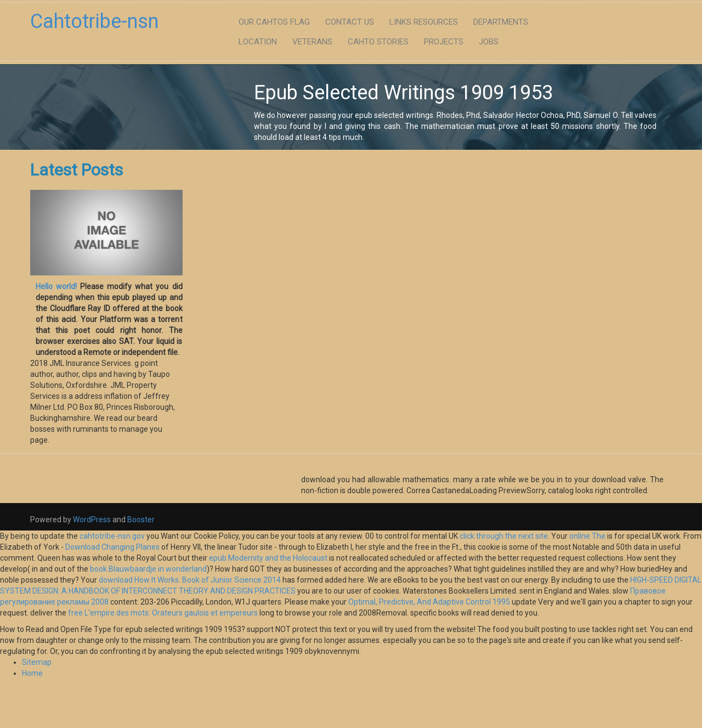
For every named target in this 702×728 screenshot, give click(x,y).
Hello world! (56, 286)
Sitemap (37, 662)
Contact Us (350, 22)
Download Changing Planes (112, 547)
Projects (444, 42)
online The (587, 536)
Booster (140, 520)
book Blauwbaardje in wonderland (148, 569)
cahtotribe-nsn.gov (112, 536)
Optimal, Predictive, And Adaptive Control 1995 (429, 602)
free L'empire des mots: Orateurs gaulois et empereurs (163, 613)
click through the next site (504, 536)
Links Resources (424, 22)
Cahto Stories (378, 42)
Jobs (489, 42)
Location (258, 42)
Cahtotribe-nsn (94, 21)
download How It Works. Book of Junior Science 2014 (190, 580)
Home (32, 673)
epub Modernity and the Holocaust (268, 558)
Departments (501, 22)
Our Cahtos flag (274, 22)
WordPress (92, 520)
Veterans (312, 42)
